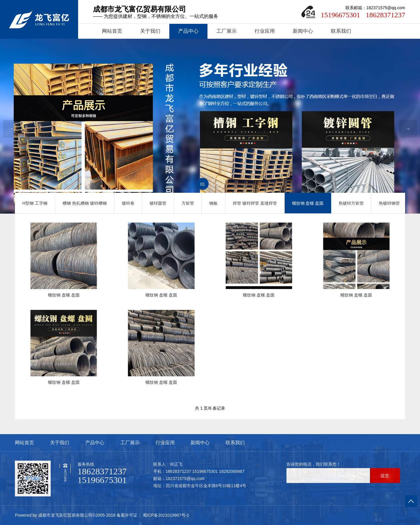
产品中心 (188, 31)
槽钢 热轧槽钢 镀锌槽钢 (85, 203)
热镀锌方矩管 (351, 203)
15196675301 (340, 15)
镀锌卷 (128, 203)
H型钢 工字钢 (35, 203)
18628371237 (385, 15)
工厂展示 (227, 31)
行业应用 (265, 31)
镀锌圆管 (158, 203)
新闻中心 (303, 31)
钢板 (213, 203)
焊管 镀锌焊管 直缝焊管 (255, 203)
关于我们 (150, 31)
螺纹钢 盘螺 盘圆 (308, 203)
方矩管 (188, 203)
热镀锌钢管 (389, 203)
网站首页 (112, 31)
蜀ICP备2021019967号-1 (165, 515)
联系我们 (341, 31)
